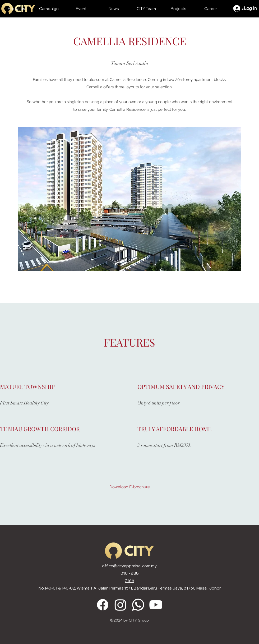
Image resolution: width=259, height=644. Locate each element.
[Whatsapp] (138, 605)
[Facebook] (103, 605)
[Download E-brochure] (130, 487)
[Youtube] (156, 605)
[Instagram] (120, 605)
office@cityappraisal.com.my (129, 566)
